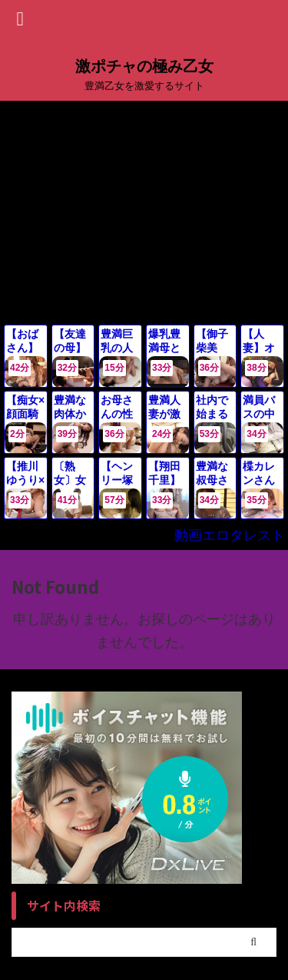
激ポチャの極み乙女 (144, 66)
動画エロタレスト (230, 535)
